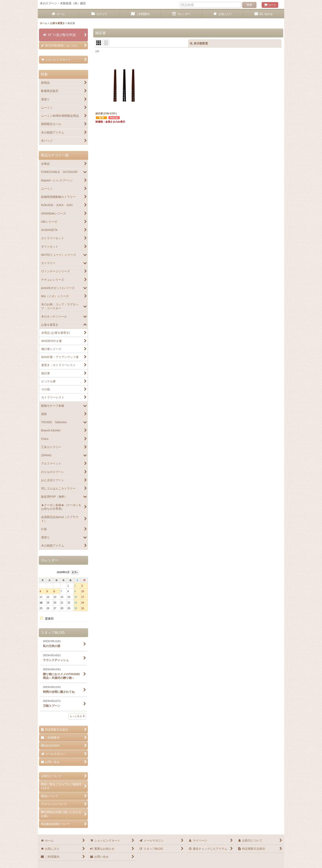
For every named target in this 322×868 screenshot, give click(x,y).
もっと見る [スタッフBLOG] (77, 716)
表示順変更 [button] (199, 43)
